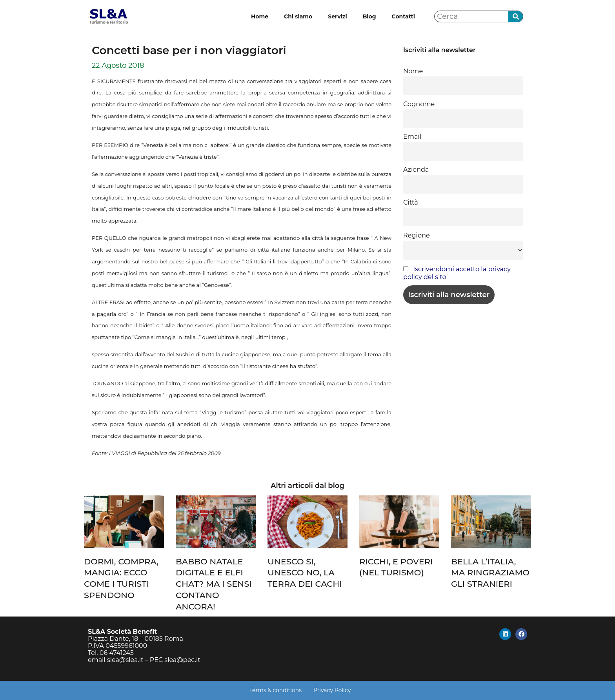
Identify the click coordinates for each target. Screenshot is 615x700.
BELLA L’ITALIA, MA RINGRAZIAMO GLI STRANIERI (490, 573)
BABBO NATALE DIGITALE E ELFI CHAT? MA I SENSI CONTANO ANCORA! (214, 584)
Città (411, 202)
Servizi (337, 16)
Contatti (403, 16)
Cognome (419, 104)
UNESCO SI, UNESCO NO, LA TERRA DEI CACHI (305, 573)
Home (260, 16)
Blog (369, 16)
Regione (417, 235)
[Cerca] (516, 17)
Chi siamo (298, 16)
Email (412, 136)
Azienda (416, 169)
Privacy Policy (332, 690)
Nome (413, 71)
